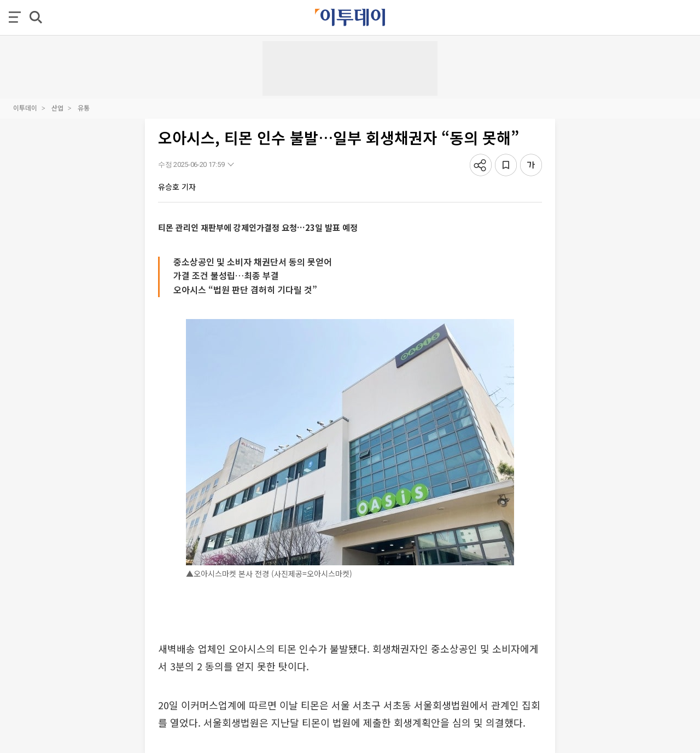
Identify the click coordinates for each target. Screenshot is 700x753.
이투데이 (25, 108)
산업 (57, 108)
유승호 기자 (177, 187)
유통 (84, 108)
